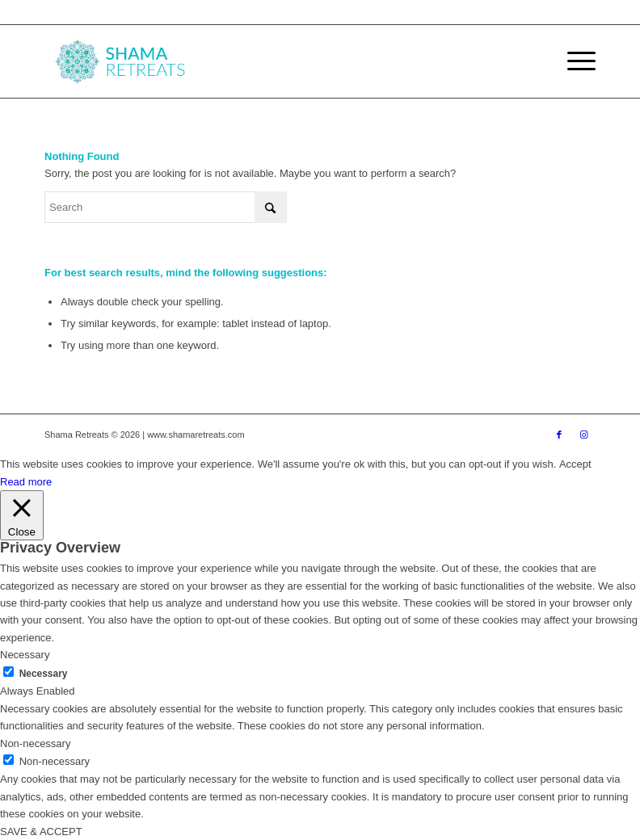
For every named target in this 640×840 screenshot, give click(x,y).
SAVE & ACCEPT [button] (41, 832)
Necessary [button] (25, 655)
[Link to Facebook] (559, 435)
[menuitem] (573, 61)
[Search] (166, 207)
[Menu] (573, 61)
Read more (26, 482)
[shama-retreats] (124, 61)
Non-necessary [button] (35, 743)
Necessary (44, 674)
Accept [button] (575, 464)
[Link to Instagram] (583, 435)
